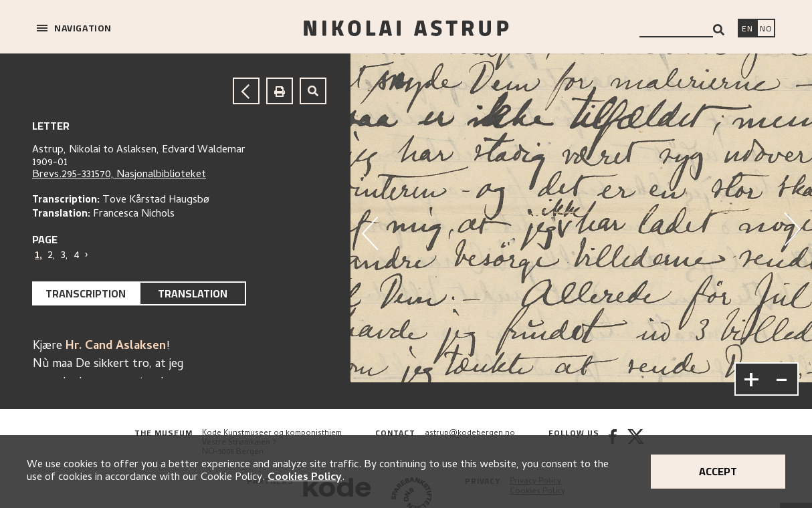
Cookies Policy (305, 478)
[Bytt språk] (766, 29)
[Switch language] (747, 29)
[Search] (719, 30)
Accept (718, 471)
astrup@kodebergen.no (470, 434)
